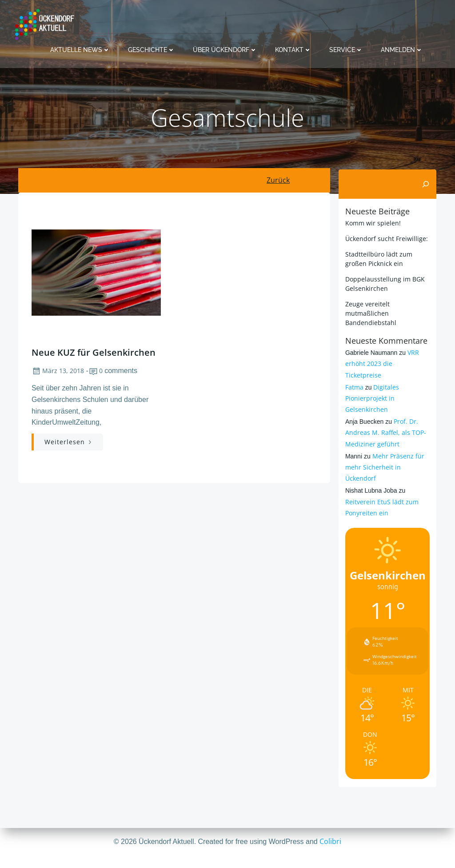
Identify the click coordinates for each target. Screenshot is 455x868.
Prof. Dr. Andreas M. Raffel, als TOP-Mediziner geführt (385, 421)
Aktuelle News (80, 49)
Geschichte (152, 49)
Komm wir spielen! (372, 223)
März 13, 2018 (57, 373)
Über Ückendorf (225, 49)
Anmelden (402, 49)
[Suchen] (427, 184)
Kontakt (293, 49)
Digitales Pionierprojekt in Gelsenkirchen (371, 387)
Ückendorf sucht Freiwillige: (386, 238)
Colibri (330, 841)
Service (346, 49)
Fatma (353, 376)
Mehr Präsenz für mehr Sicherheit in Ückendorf (384, 456)
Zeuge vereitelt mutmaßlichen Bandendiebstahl (370, 313)
